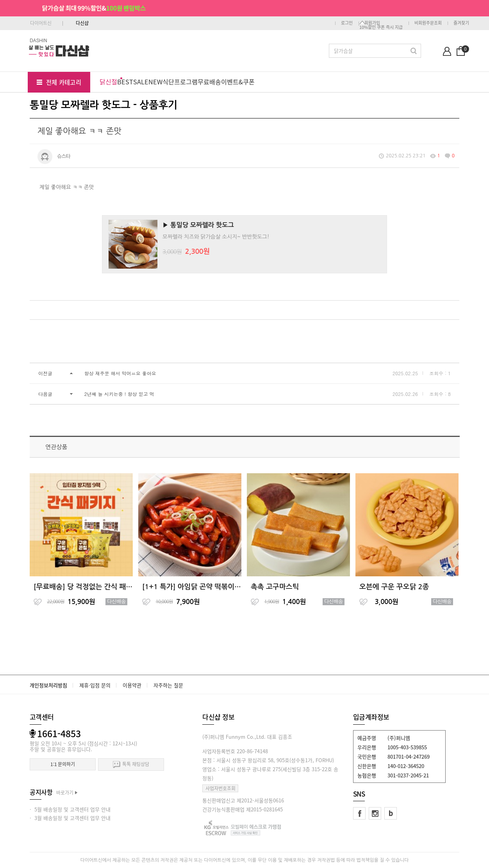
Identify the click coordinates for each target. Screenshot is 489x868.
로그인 (347, 23)
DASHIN (38, 40)
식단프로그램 (180, 82)
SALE (141, 82)
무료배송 (209, 82)
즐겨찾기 (461, 23)
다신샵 (82, 23)
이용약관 (132, 685)
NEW (155, 82)
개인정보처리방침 (48, 685)
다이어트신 (41, 23)
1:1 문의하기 (63, 764)
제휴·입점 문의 (95, 685)
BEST (125, 82)
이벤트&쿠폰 (238, 82)
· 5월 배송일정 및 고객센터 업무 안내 (70, 809)
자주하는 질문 (168, 685)
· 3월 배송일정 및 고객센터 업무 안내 (70, 818)
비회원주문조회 (428, 23)
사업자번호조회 (220, 788)
